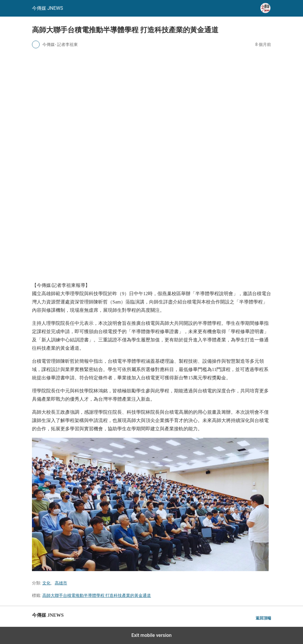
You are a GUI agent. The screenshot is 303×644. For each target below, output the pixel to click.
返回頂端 (263, 618)
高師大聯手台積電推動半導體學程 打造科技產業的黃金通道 (97, 595)
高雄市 (61, 583)
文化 (46, 583)
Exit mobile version (151, 635)
